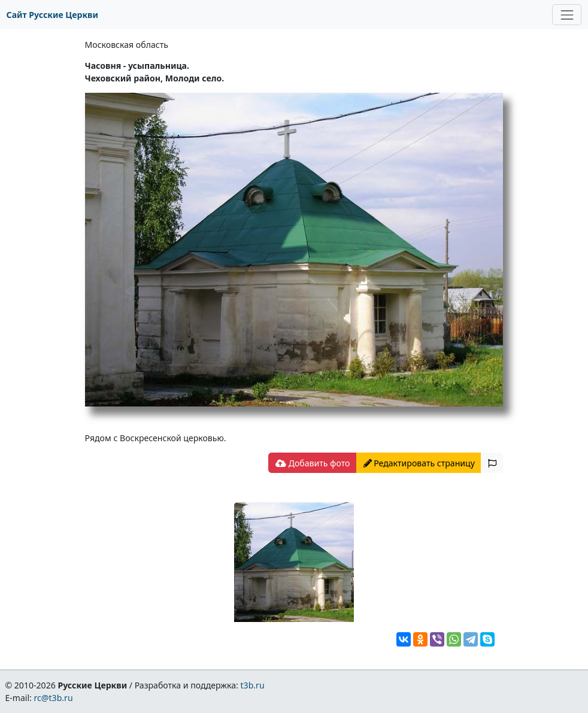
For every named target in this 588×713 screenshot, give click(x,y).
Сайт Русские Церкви (52, 15)
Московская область (127, 45)
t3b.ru (253, 685)
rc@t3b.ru (54, 698)
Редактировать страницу (419, 463)
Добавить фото (313, 463)
